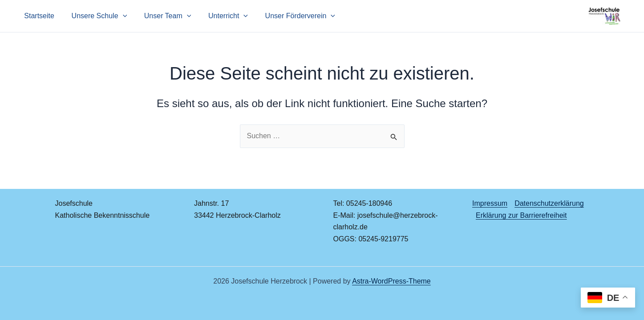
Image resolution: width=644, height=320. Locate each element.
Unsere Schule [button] (95, 16)
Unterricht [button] (218, 16)
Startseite (38, 16)
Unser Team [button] (160, 16)
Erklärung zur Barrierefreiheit (521, 215)
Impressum (490, 203)
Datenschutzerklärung (549, 203)
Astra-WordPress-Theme (391, 281)
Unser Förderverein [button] (287, 16)
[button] (118, 16)
